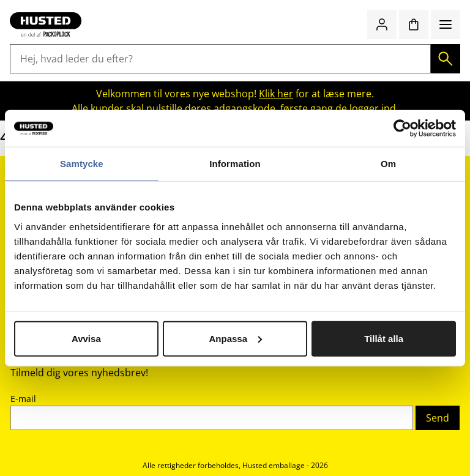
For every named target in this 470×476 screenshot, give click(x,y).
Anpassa (235, 338)
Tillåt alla (384, 338)
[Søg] (446, 59)
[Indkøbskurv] (414, 24)
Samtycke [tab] (82, 164)
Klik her (276, 94)
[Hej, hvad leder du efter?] (220, 59)
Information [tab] (235, 164)
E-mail (23, 399)
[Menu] (446, 24)
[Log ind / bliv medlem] (382, 24)
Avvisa (86, 338)
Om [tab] (388, 164)
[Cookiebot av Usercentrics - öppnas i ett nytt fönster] (402, 128)
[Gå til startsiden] (46, 24)
